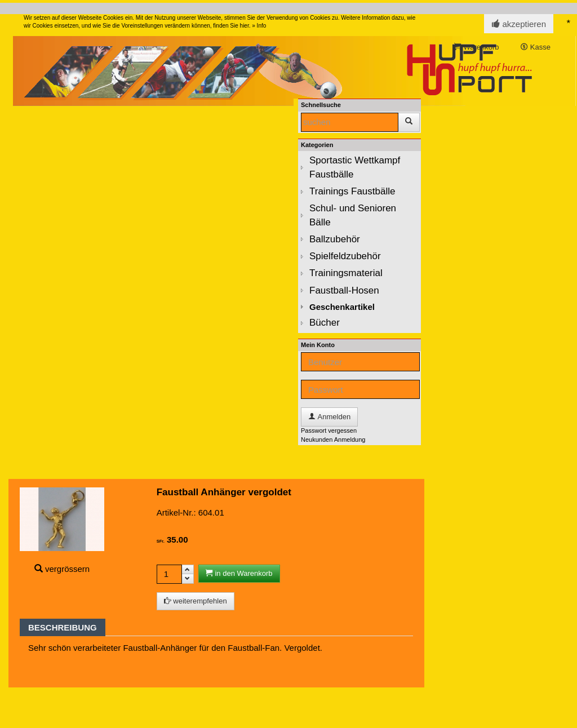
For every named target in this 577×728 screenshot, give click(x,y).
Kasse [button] (536, 47)
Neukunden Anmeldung (333, 440)
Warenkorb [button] (477, 47)
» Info (259, 26)
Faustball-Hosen (344, 290)
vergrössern (67, 569)
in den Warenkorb (239, 573)
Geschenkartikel (342, 307)
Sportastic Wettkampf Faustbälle (355, 167)
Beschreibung (63, 627)
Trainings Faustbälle (352, 191)
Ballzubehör (335, 239)
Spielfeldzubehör (345, 256)
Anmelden (329, 417)
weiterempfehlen (196, 601)
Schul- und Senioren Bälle (353, 215)
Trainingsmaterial (346, 273)
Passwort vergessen (329, 430)
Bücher (325, 323)
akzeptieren (519, 24)
